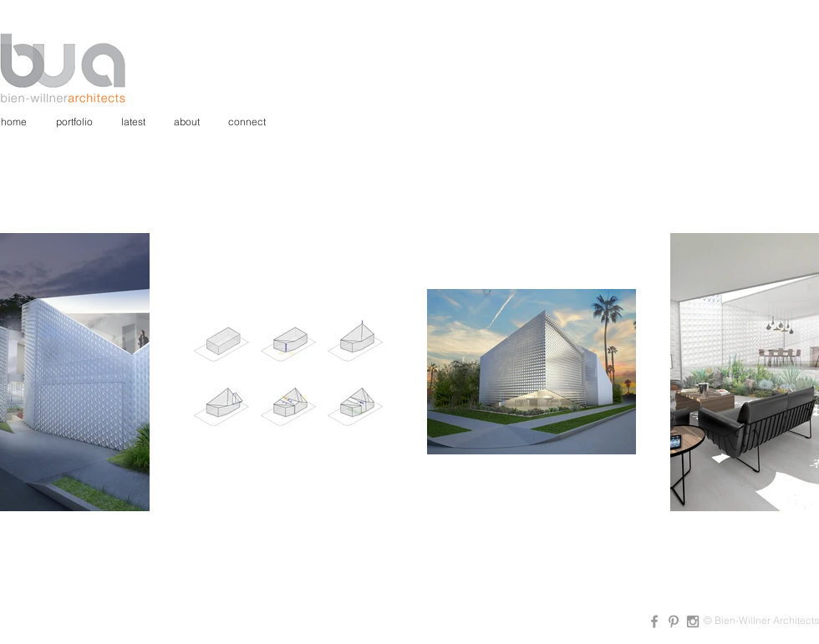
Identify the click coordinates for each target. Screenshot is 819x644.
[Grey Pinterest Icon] (674, 621)
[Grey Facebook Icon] (654, 621)
